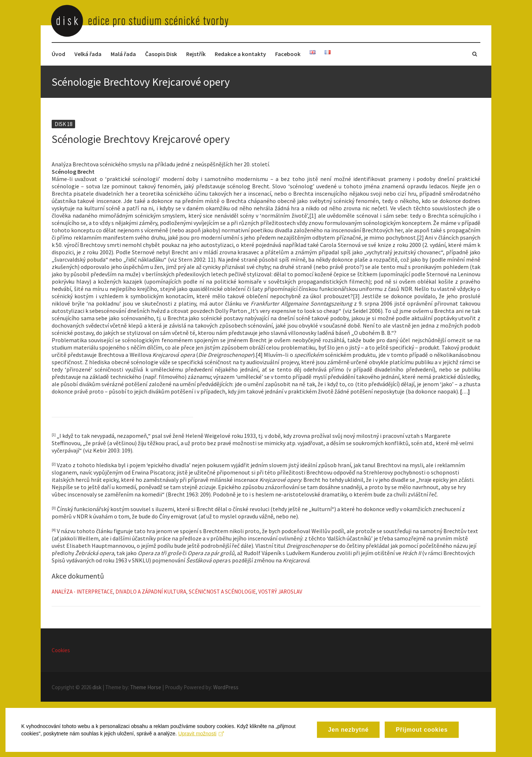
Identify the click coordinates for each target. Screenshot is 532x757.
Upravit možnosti (205, 752)
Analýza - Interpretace (82, 592)
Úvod (58, 54)
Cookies (61, 650)
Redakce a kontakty (240, 54)
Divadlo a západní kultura (151, 592)
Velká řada (88, 54)
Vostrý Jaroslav (280, 592)
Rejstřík (196, 54)
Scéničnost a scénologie (222, 592)
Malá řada (123, 54)
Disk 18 (63, 124)
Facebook (288, 54)
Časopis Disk (161, 54)
